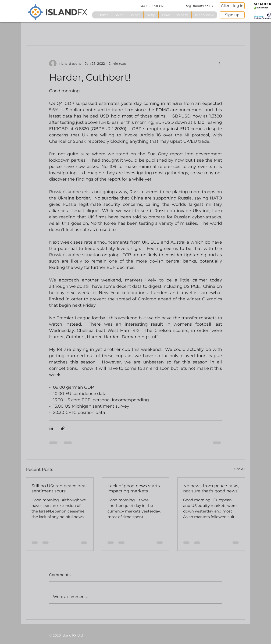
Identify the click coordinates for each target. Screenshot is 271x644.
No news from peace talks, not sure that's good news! (211, 488)
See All (240, 469)
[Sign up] (232, 15)
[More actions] (219, 64)
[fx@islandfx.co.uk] (199, 6)
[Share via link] (63, 428)
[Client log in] (232, 6)
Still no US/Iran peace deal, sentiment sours (60, 488)
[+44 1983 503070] (152, 6)
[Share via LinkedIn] (51, 428)
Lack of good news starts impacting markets (134, 488)
